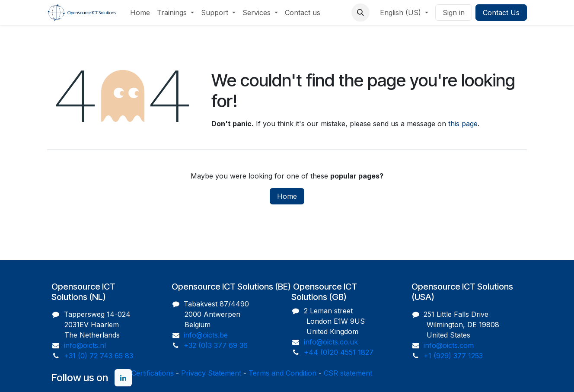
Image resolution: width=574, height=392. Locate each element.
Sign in (454, 13)
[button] (360, 13)
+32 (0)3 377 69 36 (216, 345)
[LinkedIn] (123, 378)
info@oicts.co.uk (331, 342)
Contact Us (501, 13)
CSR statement (348, 373)
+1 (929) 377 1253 (453, 356)
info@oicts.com (449, 345)
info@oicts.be (206, 335)
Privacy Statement (211, 373)
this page (463, 124)
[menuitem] (140, 13)
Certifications (153, 373)
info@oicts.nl (85, 345)
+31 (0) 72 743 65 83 (99, 356)
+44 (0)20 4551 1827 (339, 352)
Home (287, 196)
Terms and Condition (282, 373)
